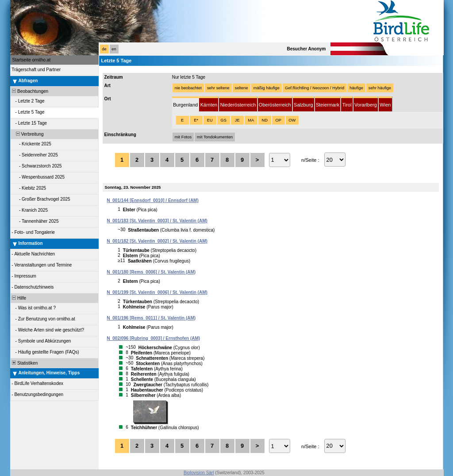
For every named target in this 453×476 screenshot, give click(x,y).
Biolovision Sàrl (199, 473)
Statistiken (25, 363)
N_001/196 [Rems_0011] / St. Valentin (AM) (152, 318)
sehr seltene (218, 88)
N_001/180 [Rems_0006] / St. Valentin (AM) (152, 272)
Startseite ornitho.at (32, 60)
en (114, 49)
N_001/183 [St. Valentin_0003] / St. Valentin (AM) (157, 221)
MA (251, 120)
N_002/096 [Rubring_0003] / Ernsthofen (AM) (154, 338)
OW (292, 120)
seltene (242, 88)
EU (210, 120)
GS (223, 120)
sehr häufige (380, 88)
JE (237, 120)
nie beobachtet (188, 88)
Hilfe (19, 298)
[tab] (186, 104)
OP (278, 120)
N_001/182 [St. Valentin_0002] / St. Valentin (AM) (157, 241)
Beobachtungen (30, 91)
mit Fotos (183, 137)
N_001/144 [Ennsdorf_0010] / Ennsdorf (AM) (153, 200)
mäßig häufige (267, 88)
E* (196, 120)
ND (264, 120)
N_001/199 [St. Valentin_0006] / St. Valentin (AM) (157, 292)
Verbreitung (27, 134)
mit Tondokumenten (215, 137)
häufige (356, 88)
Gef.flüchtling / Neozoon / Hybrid (315, 88)
